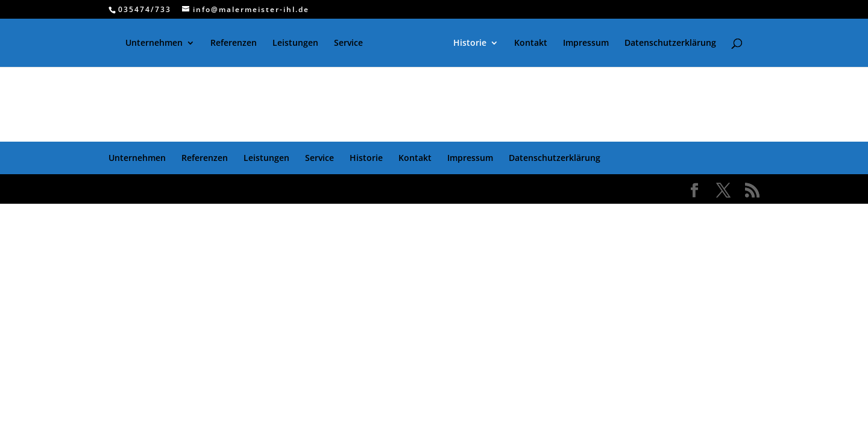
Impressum (586, 43)
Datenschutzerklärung (670, 43)
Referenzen (234, 43)
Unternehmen (154, 43)
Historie (470, 43)
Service (348, 43)
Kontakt (531, 43)
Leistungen (295, 43)
